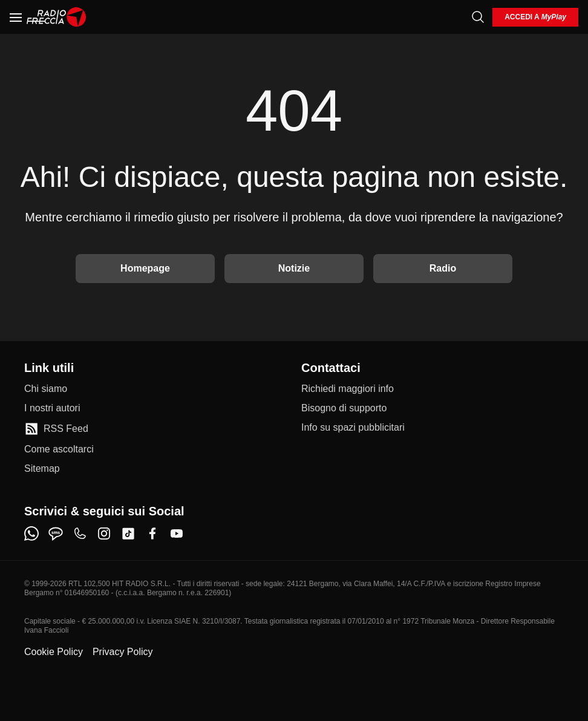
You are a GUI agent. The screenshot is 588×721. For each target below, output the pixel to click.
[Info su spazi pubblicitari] (353, 428)
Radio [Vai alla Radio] (443, 268)
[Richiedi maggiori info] (348, 389)
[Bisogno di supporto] (344, 408)
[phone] (80, 533)
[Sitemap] (42, 469)
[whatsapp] (31, 533)
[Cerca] (478, 17)
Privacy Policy (123, 652)
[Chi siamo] (46, 389)
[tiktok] (128, 533)
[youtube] (177, 533)
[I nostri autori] (52, 408)
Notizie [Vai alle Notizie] (294, 268)
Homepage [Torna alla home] (145, 268)
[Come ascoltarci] (59, 449)
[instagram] (104, 533)
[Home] (57, 17)
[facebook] (152, 533)
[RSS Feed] (56, 429)
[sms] (56, 533)
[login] (535, 17)
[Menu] (16, 17)
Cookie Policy (54, 652)
